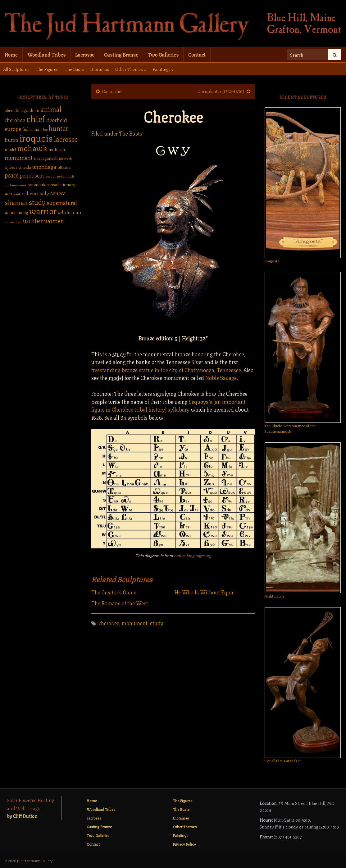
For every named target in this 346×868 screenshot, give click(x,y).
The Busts (74, 69)
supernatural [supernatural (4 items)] (62, 202)
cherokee (109, 623)
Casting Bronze (121, 54)
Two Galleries (163, 54)
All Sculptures (16, 69)
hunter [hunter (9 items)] (59, 128)
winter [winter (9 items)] (33, 220)
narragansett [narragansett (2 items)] (46, 158)
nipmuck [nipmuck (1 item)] (65, 158)
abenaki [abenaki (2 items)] (12, 110)
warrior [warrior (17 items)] (43, 210)
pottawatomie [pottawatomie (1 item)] (16, 185)
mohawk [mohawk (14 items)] (32, 147)
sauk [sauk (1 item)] (17, 194)
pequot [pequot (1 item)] (51, 176)
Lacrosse (85, 54)
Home (11, 54)
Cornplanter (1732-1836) (221, 91)
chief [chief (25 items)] (36, 118)
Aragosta (272, 261)
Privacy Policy (184, 844)
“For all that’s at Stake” (282, 761)
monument (135, 623)
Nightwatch (274, 596)
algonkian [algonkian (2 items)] (30, 110)
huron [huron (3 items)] (11, 140)
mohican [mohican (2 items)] (57, 149)
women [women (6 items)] (54, 220)
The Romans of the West (120, 603)
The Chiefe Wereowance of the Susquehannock (290, 428)
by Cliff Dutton (22, 816)
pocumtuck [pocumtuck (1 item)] (66, 176)
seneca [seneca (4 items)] (58, 193)
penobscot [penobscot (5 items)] (32, 175)
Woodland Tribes (46, 54)
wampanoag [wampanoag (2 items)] (16, 212)
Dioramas (100, 69)
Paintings (163, 69)
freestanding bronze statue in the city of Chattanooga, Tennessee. (167, 370)
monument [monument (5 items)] (19, 157)
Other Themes (131, 69)
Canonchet (112, 91)
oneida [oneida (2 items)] (25, 167)
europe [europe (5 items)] (13, 128)
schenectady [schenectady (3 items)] (36, 193)
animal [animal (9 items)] (51, 109)
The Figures (47, 69)
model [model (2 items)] (10, 149)
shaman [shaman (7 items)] (16, 202)
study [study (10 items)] (37, 202)
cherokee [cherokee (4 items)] (15, 120)
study (157, 623)
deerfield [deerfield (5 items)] (57, 119)
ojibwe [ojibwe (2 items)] (11, 167)
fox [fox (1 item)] (45, 129)
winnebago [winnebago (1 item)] (13, 222)
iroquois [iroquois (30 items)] (36, 137)
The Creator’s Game (114, 592)
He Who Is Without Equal (205, 592)
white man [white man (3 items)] (70, 212)
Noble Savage (221, 377)
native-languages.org (192, 555)
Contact (197, 54)
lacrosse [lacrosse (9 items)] (66, 139)
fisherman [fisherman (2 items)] (32, 129)
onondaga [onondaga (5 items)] (44, 166)
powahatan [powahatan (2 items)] (38, 184)
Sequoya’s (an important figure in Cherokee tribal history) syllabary (168, 405)
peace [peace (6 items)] (11, 175)
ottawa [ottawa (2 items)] (64, 167)
